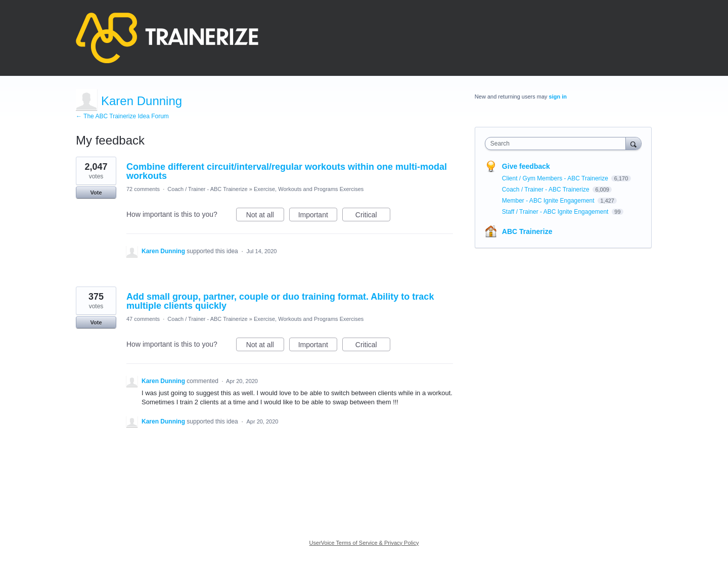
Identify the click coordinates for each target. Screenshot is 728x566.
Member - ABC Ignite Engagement (549, 201)
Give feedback (526, 166)
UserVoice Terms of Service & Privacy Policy (364, 543)
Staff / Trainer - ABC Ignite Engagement (556, 212)
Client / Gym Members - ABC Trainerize (556, 178)
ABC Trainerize (527, 231)
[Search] (633, 143)
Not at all (265, 216)
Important (318, 216)
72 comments (143, 189)
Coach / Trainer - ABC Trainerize (207, 189)
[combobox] (558, 144)
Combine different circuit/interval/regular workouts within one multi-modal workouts (287, 171)
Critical (373, 216)
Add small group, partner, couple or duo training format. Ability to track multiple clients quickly (280, 301)
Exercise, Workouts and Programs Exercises (309, 189)
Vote (96, 193)
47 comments (143, 319)
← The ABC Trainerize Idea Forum (122, 116)
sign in (558, 97)
